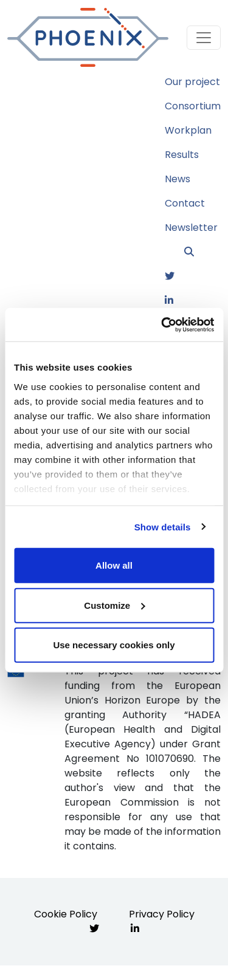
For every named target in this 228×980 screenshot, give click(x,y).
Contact (185, 203)
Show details (163, 526)
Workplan (188, 130)
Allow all (114, 565)
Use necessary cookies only (114, 645)
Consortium (193, 106)
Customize (114, 605)
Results (182, 155)
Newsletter (191, 228)
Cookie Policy (66, 914)
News (178, 179)
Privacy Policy (162, 914)
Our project (192, 82)
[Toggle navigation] (204, 38)
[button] (202, 252)
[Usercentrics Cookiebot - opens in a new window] (162, 324)
